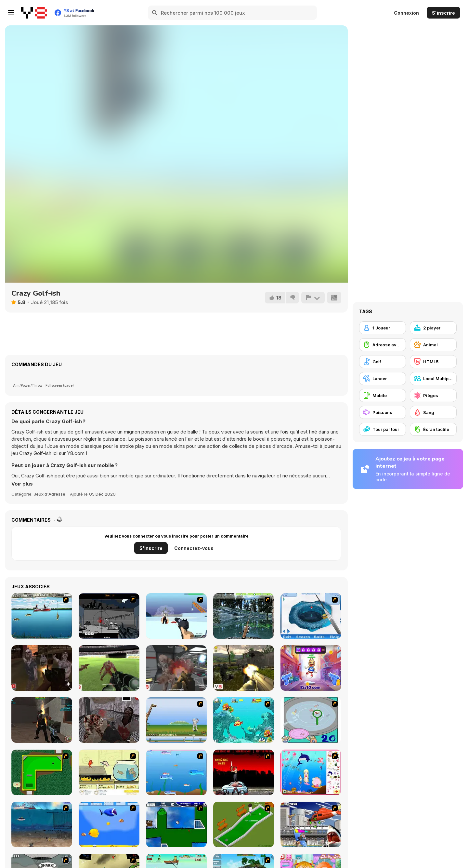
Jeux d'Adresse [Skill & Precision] (50, 494)
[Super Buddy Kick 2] (311, 668)
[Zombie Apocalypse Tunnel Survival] (42, 720)
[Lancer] (383, 379)
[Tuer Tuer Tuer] (109, 616)
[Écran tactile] (433, 429)
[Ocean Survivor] (42, 824)
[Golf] (383, 362)
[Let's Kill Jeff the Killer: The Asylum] (109, 720)
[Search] (155, 13)
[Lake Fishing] (244, 616)
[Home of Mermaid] (311, 772)
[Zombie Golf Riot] (244, 772)
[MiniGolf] (244, 824)
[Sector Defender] (244, 668)
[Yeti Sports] (176, 720)
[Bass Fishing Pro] (42, 616)
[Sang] (433, 412)
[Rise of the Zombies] (42, 668)
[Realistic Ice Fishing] (311, 616)
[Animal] (433, 345)
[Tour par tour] (383, 429)
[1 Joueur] (383, 328)
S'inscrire (443, 13)
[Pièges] (433, 395)
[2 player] (433, 328)
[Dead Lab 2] (176, 668)
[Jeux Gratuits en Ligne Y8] (34, 13)
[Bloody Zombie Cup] (109, 668)
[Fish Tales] (244, 720)
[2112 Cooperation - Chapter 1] (176, 616)
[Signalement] (313, 298)
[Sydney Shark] (311, 824)
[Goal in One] (176, 824)
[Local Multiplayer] (433, 379)
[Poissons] (383, 412)
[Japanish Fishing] (311, 720)
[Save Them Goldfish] (109, 772)
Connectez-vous (194, 548)
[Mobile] (383, 395)
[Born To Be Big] (109, 824)
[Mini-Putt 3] (42, 772)
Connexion (406, 13)
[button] (22, 484)
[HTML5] (433, 362)
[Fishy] (176, 772)
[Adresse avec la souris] (383, 345)
